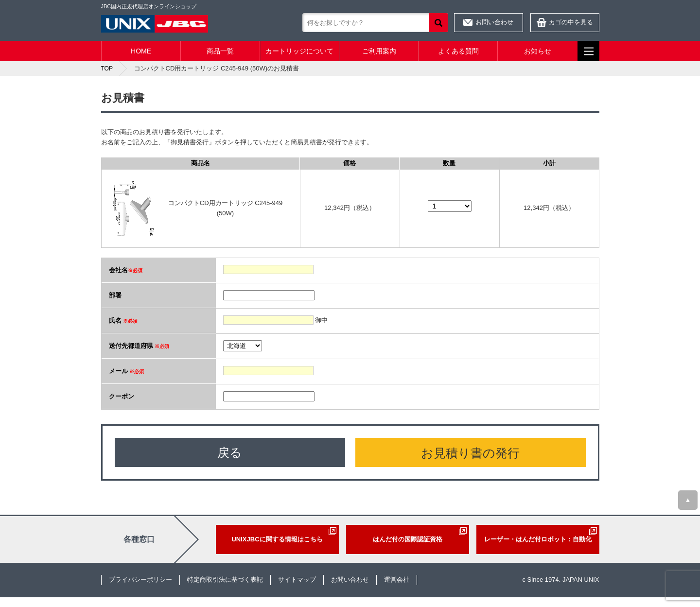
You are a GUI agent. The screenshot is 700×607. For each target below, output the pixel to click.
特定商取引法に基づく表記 (225, 580)
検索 (439, 23)
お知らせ (538, 51)
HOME (141, 51)
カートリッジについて (299, 51)
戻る (230, 452)
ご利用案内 (379, 51)
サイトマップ (297, 580)
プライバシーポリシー (140, 580)
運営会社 (397, 580)
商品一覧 (220, 51)
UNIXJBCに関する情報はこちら (277, 539)
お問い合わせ (494, 22)
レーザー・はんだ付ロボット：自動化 (538, 539)
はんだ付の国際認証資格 (408, 539)
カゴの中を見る (571, 22)
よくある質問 (458, 51)
